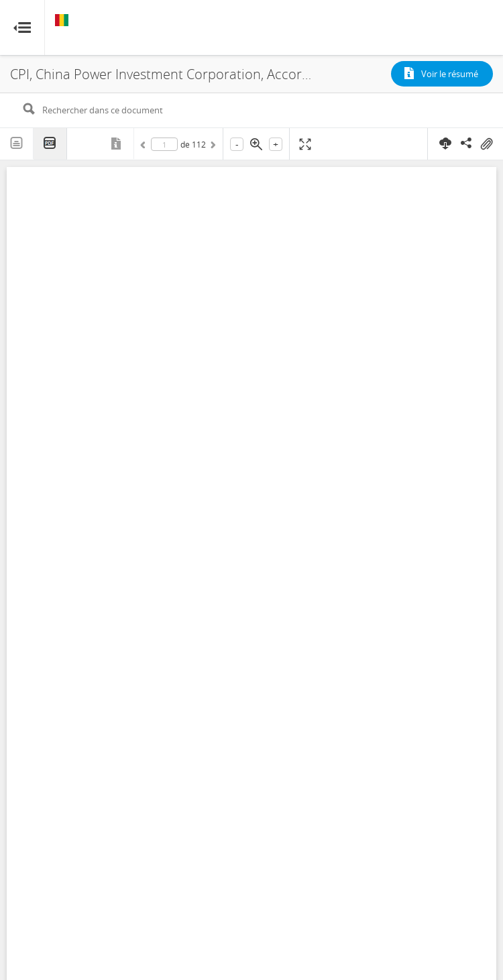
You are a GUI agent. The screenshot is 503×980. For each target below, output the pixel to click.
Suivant (212, 147)
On (486, 144)
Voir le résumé (450, 74)
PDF (50, 144)
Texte (17, 144)
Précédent (145, 147)
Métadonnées (117, 144)
